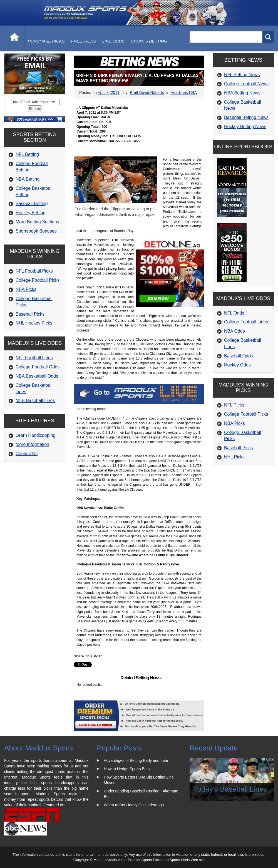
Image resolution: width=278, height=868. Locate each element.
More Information (32, 444)
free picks (84, 41)
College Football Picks (38, 280)
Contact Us (27, 454)
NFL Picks (234, 405)
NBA (193, 93)
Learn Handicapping (35, 435)
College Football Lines (246, 322)
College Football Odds (38, 367)
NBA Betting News (242, 93)
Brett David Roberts (147, 93)
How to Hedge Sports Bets (127, 769)
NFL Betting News (242, 75)
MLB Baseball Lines (35, 401)
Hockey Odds (237, 365)
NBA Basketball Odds (37, 376)
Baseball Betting (32, 204)
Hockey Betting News (245, 127)
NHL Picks (234, 457)
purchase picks (46, 41)
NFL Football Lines (34, 358)
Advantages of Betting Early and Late (136, 760)
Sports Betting (149, 41)
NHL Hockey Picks (34, 323)
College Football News (246, 84)
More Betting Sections (37, 222)
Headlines (179, 93)
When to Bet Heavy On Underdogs (134, 805)
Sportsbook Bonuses (36, 231)
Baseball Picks (30, 314)
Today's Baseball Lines (230, 789)
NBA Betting (28, 179)
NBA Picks (26, 289)
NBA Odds (234, 331)
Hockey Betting (31, 213)
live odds (113, 41)
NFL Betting (27, 154)
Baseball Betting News (246, 117)
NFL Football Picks (34, 271)
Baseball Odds (239, 356)
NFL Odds (234, 313)
